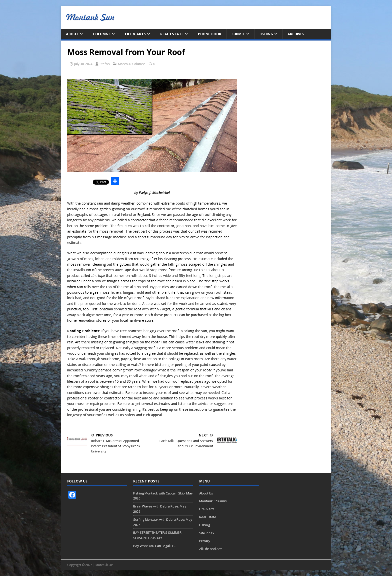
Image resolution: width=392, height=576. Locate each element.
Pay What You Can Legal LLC (154, 546)
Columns (102, 34)
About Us (206, 493)
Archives (296, 34)
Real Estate (172, 34)
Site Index (207, 533)
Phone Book (210, 34)
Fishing (266, 34)
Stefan (105, 64)
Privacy (205, 541)
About (72, 34)
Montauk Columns (132, 64)
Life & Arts (135, 34)
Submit (238, 34)
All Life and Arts (211, 549)
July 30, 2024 (83, 64)
